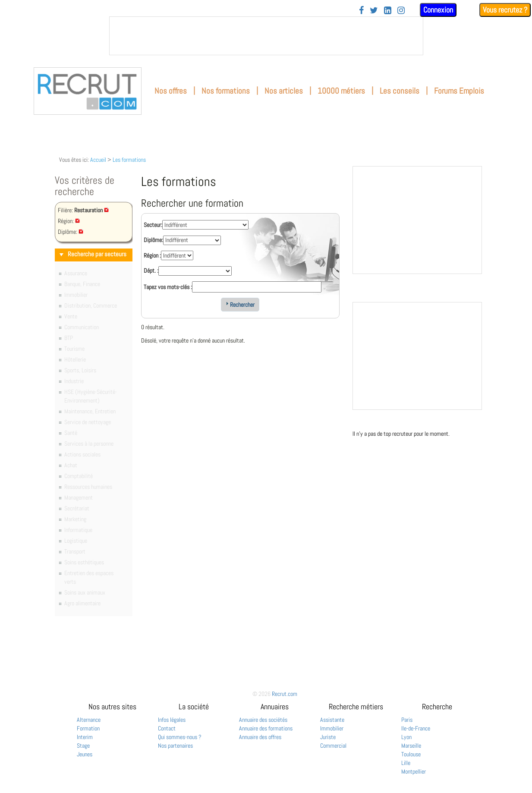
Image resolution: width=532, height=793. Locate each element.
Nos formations (226, 91)
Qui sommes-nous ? (180, 737)
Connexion (438, 10)
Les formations (129, 160)
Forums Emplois (459, 91)
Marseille (411, 746)
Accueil (98, 160)
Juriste (328, 737)
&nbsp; (266, 36)
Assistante (332, 720)
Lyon (406, 737)
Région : (152, 255)
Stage (83, 746)
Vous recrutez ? (505, 10)
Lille (406, 763)
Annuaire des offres (260, 737)
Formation (88, 728)
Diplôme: (153, 240)
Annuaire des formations (266, 728)
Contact (167, 728)
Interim (85, 737)
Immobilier (332, 728)
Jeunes (85, 754)
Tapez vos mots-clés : (168, 287)
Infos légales (172, 720)
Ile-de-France (416, 728)
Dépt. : (151, 271)
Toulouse (411, 754)
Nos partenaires (175, 746)
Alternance (89, 720)
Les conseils (400, 91)
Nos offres (171, 91)
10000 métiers (341, 91)
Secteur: (153, 225)
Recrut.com (285, 694)
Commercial (333, 746)
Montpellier (414, 771)
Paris (407, 720)
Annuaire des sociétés (263, 720)
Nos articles (284, 91)
